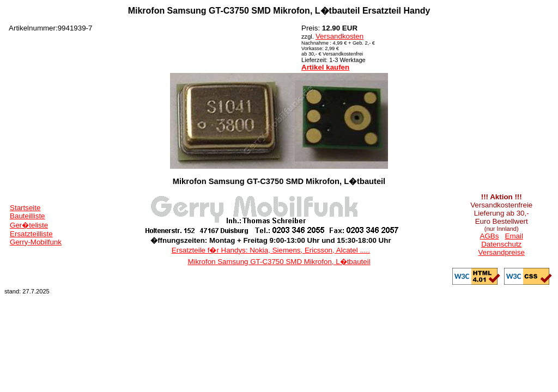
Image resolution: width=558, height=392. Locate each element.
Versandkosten (339, 36)
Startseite (25, 208)
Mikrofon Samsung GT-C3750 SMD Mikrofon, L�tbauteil (279, 262)
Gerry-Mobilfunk (36, 242)
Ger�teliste (29, 225)
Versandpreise (502, 252)
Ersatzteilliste (31, 234)
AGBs (490, 236)
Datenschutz (501, 244)
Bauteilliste (27, 216)
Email (514, 236)
